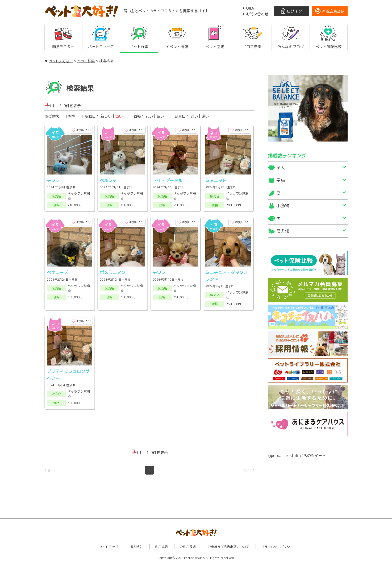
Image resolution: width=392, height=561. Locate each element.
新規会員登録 (333, 11)
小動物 (283, 206)
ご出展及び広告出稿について (228, 545)
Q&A (250, 8)
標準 (71, 116)
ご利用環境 (188, 545)
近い (194, 116)
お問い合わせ (257, 14)
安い (149, 116)
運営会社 (137, 545)
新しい (106, 116)
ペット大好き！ (61, 61)
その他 (283, 231)
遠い (205, 116)
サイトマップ (109, 545)
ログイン (294, 11)
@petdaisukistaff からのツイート (297, 456)
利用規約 (161, 545)
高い (160, 116)
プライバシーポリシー (277, 545)
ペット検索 (86, 61)
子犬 (281, 168)
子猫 (281, 180)
